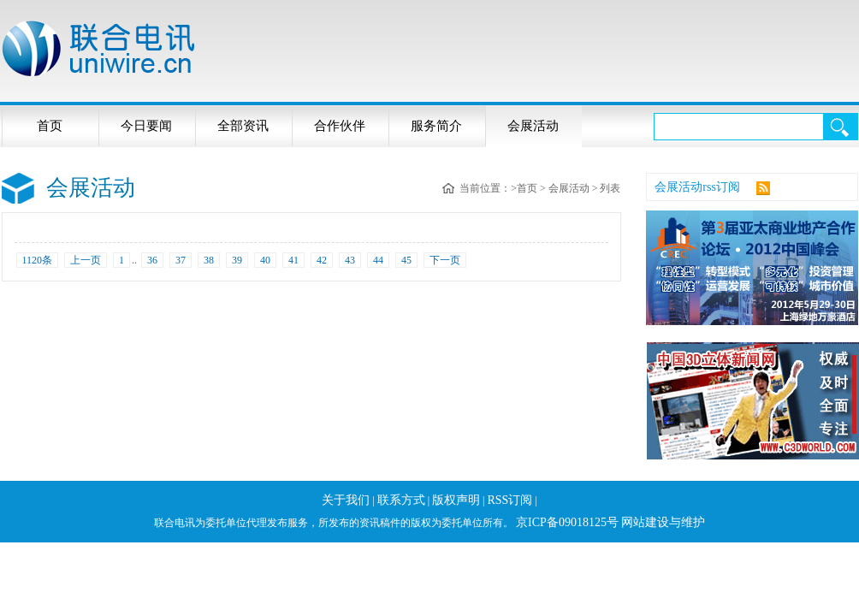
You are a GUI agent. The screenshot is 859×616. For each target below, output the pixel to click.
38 (209, 260)
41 (293, 260)
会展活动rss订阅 (697, 187)
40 (265, 260)
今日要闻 (146, 126)
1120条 (38, 260)
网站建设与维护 (663, 522)
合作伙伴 (340, 126)
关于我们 (346, 500)
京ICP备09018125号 (567, 522)
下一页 (445, 260)
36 (152, 260)
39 (237, 260)
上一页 (86, 260)
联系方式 (401, 500)
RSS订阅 (509, 500)
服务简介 (436, 126)
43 (350, 260)
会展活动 (533, 126)
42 (322, 260)
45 (406, 260)
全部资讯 (243, 126)
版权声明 (456, 500)
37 (181, 260)
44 (378, 260)
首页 (50, 126)
